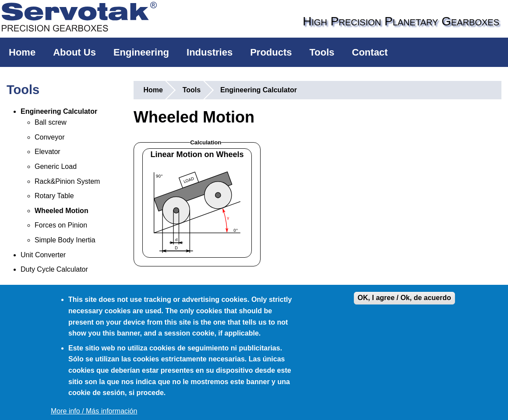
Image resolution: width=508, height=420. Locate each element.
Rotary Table (54, 196)
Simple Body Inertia (65, 240)
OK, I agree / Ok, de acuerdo (404, 298)
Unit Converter (43, 255)
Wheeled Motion (62, 211)
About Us (74, 52)
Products (271, 52)
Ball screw (51, 122)
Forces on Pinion (61, 225)
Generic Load (56, 166)
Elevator (48, 152)
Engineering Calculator (59, 111)
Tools (322, 52)
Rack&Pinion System (67, 181)
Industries (210, 52)
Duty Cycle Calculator (54, 269)
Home (22, 52)
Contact (370, 52)
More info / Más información (94, 411)
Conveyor (49, 137)
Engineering (141, 52)
